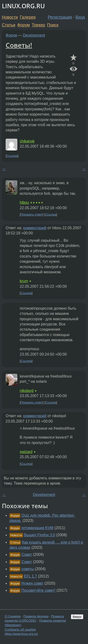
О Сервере (13, 616)
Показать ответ (32, 214)
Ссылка (12, 156)
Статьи (9, 25)
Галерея (28, 17)
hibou (24, 202)
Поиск (53, 25)
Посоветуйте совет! (38, 590)
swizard (26, 452)
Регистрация (60, 17)
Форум (23, 25)
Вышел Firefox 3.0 (40, 535)
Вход (80, 17)
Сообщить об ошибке (20, 629)
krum (24, 281)
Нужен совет (32, 583)
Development (34, 35)
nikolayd (27, 391)
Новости (10, 17)
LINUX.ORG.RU (23, 6)
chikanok (27, 141)
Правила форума (36, 616)
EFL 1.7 (30, 576)
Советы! (19, 45)
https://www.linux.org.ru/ (21, 634)
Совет (27, 555)
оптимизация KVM (37, 528)
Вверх (77, 617)
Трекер (38, 25)
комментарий (35, 228)
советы (28, 569)
